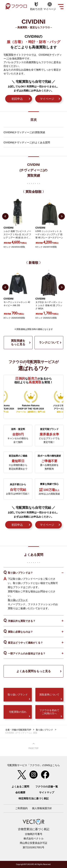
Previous (5, 216)
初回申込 (17, 99)
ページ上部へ (34, 746)
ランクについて (49, 342)
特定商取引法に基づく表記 (34, 798)
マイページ (47, 99)
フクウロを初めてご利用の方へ (49, 712)
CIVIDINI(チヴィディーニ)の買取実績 (24, 132)
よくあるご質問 (20, 787)
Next (62, 216)
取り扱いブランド (18, 600)
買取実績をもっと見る (18, 342)
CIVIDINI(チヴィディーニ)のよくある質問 (27, 142)
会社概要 (20, 792)
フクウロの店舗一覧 (47, 787)
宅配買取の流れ (18, 712)
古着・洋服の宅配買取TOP (18, 730)
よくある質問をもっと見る (34, 671)
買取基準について (49, 695)
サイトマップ (47, 792)
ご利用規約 (21, 808)
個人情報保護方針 (42, 808)
